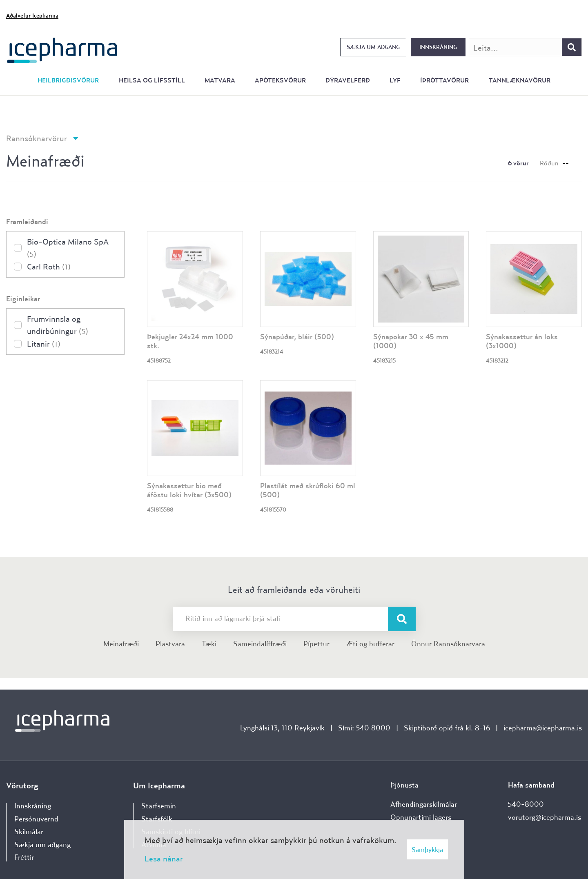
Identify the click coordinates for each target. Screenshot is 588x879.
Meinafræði (121, 644)
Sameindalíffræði (260, 644)
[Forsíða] (62, 50)
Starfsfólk (157, 819)
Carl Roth (49, 266)
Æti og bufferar (370, 644)
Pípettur (316, 644)
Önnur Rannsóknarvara (448, 644)
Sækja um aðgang (373, 47)
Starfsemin (159, 806)
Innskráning (438, 47)
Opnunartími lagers (421, 817)
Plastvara (170, 644)
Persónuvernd (36, 819)
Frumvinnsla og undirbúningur (58, 325)
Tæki (209, 644)
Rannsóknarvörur (37, 138)
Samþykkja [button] (427, 849)
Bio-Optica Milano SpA (68, 248)
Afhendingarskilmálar (424, 804)
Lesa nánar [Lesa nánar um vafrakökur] (164, 858)
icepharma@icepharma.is (543, 728)
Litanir (44, 344)
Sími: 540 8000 (364, 728)
